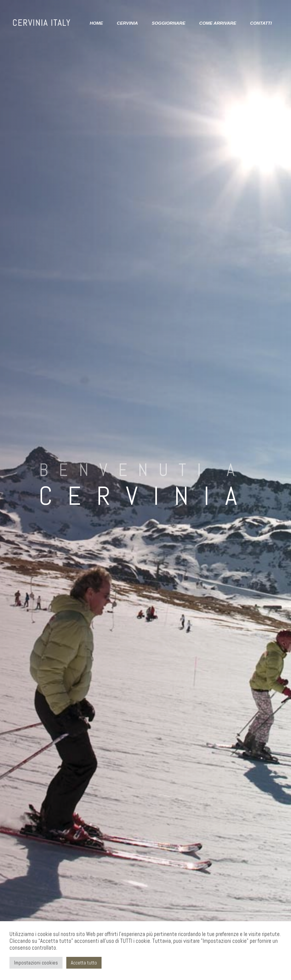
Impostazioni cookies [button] (36, 963)
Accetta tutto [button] (84, 963)
